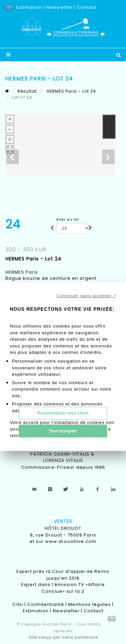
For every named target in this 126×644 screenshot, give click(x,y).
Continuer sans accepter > (87, 296)
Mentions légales (90, 604)
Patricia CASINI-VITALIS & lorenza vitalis (63, 457)
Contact (87, 7)
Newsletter (59, 7)
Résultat (27, 91)
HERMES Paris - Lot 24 (71, 91)
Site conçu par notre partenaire (63, 637)
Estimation (29, 7)
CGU (18, 604)
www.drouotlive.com (71, 541)
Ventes (63, 521)
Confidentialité (46, 604)
